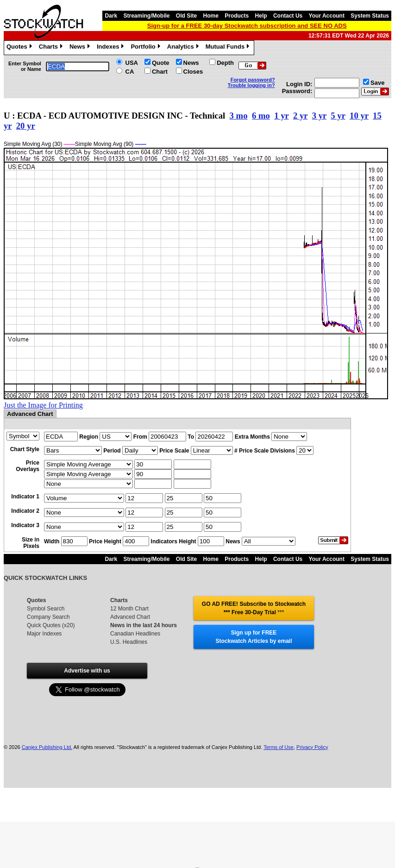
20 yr (26, 126)
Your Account (327, 16)
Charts (52, 48)
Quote (161, 63)
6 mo (261, 116)
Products (237, 16)
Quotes (20, 48)
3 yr (319, 116)
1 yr (281, 116)
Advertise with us (87, 671)
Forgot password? (253, 80)
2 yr (300, 116)
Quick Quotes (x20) (51, 625)
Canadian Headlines (135, 634)
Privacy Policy (312, 747)
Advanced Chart (130, 617)
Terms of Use (279, 747)
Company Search (48, 617)
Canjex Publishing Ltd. (47, 747)
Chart (160, 72)
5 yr (338, 116)
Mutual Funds (229, 48)
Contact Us (288, 16)
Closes (193, 72)
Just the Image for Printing (43, 405)
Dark (111, 16)
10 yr (359, 116)
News (81, 48)
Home (211, 16)
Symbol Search (46, 609)
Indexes (111, 48)
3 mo (239, 116)
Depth (225, 63)
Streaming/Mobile (146, 16)
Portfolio (146, 48)
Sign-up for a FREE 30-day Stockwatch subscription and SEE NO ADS (247, 26)
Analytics (184, 48)
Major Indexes (44, 634)
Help (261, 16)
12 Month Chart (129, 609)
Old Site (186, 16)
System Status (370, 16)
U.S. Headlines (129, 642)
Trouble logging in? (251, 85)
